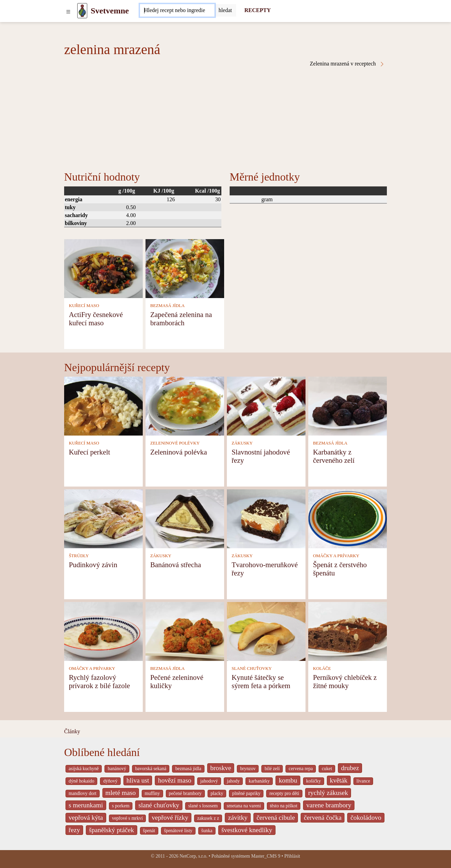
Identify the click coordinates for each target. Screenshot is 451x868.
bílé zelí (272, 769)
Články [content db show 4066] (72, 731)
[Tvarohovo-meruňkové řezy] (266, 518)
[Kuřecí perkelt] (103, 405)
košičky (314, 781)
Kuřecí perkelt (90, 452)
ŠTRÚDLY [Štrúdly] (79, 556)
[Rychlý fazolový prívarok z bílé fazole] (103, 631)
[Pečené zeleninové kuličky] (185, 631)
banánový (117, 769)
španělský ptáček (112, 830)
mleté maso (121, 793)
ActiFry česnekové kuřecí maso (96, 319)
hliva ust (138, 780)
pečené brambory (185, 793)
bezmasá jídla (188, 769)
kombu (288, 780)
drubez (350, 768)
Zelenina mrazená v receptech (347, 64)
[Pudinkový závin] (103, 518)
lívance (363, 781)
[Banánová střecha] (185, 518)
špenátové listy (178, 831)
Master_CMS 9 (265, 856)
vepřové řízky (170, 818)
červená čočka (323, 818)
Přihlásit (292, 856)
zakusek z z (208, 818)
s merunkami (86, 805)
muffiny (152, 793)
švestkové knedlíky (247, 830)
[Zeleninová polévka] (185, 405)
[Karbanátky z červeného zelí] (348, 405)
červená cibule (276, 818)
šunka (207, 831)
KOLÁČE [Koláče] (322, 668)
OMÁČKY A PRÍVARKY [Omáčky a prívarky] (336, 556)
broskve (221, 768)
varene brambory (329, 805)
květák (339, 780)
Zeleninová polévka (179, 452)
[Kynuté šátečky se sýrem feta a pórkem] (266, 631)
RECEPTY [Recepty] (258, 10)
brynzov (248, 769)
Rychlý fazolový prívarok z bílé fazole (99, 681)
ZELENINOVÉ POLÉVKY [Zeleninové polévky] (175, 443)
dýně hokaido (81, 781)
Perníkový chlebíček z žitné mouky (345, 681)
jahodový (209, 781)
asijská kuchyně (84, 769)
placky (217, 793)
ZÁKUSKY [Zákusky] (242, 443)
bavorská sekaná (151, 769)
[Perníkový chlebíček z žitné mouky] (348, 631)
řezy (74, 830)
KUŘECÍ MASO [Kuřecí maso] (84, 306)
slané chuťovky (159, 805)
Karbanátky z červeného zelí (334, 456)
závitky (238, 818)
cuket (327, 769)
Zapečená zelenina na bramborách (181, 319)
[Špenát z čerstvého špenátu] (348, 518)
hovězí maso (174, 780)
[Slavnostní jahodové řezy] (266, 405)
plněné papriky (246, 793)
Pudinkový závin (93, 565)
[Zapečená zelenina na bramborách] (185, 268)
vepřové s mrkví (127, 818)
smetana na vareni (244, 806)
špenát (149, 831)
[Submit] (225, 10)
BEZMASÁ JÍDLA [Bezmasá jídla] (168, 306)
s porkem (121, 806)
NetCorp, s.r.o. (194, 856)
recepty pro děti (284, 793)
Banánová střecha (176, 565)
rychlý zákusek (328, 793)
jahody (233, 781)
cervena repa (301, 769)
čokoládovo (366, 818)
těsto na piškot (284, 806)
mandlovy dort (83, 793)
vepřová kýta (86, 818)
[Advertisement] (226, 119)
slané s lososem (203, 806)
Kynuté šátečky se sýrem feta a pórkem (261, 681)
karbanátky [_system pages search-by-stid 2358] (259, 781)
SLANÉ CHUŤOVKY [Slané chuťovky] (252, 668)
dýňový (110, 781)
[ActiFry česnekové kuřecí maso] (103, 268)
